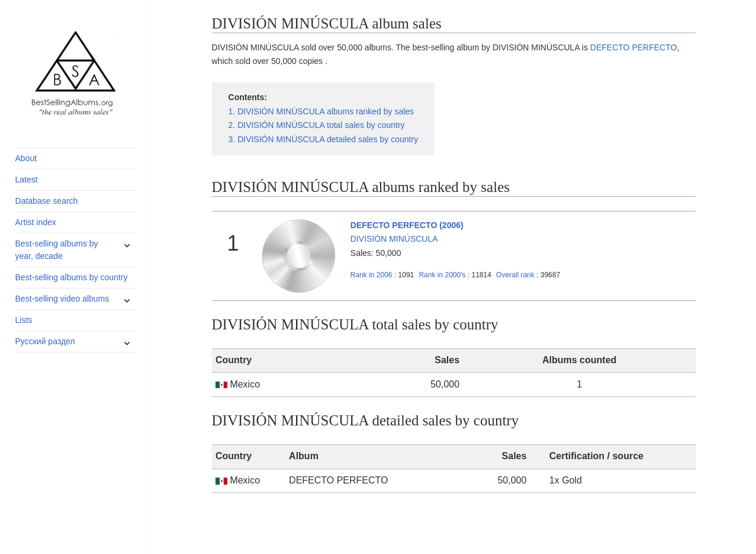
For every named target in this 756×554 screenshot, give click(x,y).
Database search (47, 201)
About (26, 158)
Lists (24, 320)
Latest (27, 180)
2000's (443, 275)
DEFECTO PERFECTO (634, 47)
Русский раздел (45, 341)
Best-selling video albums (62, 299)
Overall (515, 275)
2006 (371, 275)
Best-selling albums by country (72, 277)
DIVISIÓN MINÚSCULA (394, 239)
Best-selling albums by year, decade (57, 250)
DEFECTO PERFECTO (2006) (407, 225)
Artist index (36, 222)
